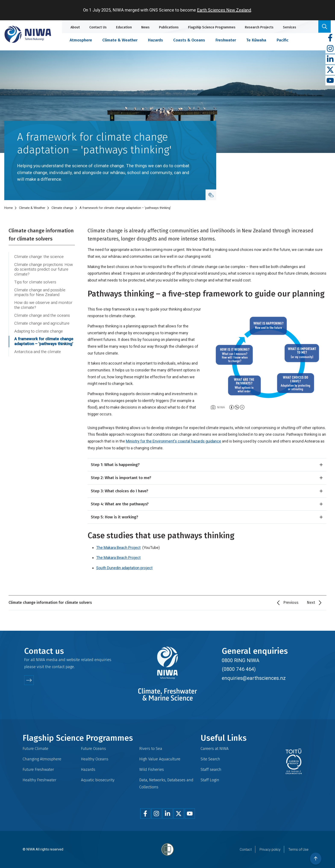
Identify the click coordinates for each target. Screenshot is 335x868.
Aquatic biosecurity (98, 780)
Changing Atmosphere (42, 759)
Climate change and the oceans (42, 315)
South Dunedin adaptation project (124, 568)
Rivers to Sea (151, 749)
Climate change (62, 208)
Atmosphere (81, 40)
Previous (291, 603)
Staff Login (210, 780)
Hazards (155, 40)
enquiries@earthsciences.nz (254, 678)
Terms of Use (298, 850)
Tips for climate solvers (35, 282)
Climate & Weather (120, 40)
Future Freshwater (38, 769)
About (75, 27)
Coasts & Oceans (189, 40)
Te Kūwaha (256, 40)
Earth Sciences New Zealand (224, 10)
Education (124, 27)
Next (311, 603)
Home (9, 208)
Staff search (211, 769)
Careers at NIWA (215, 749)
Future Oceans (93, 749)
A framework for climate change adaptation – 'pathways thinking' (44, 341)
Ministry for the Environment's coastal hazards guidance (173, 441)
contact (58, 667)
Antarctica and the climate (38, 352)
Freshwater (226, 40)
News (145, 27)
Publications (169, 27)
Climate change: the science (39, 257)
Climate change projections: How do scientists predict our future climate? (44, 269)
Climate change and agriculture (42, 323)
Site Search (210, 759)
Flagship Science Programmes (212, 27)
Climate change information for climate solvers (41, 235)
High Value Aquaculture (160, 759)
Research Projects (259, 27)
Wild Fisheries (152, 769)
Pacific (282, 40)
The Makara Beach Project (118, 548)
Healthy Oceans (95, 759)
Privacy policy (270, 850)
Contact (246, 850)
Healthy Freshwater (40, 780)
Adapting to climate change (39, 331)
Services (289, 27)
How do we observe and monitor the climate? (43, 305)
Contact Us (98, 27)
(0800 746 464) (239, 669)
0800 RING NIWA (241, 660)
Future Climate (35, 749)
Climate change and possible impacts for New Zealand (40, 293)
